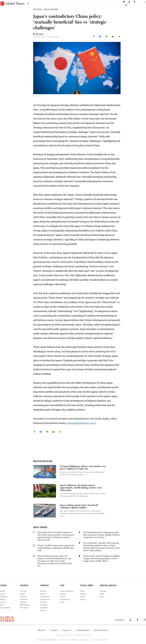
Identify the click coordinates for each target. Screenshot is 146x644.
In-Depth (103, 591)
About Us (42, 630)
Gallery (82, 597)
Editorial (43, 591)
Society (3, 594)
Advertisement (83, 630)
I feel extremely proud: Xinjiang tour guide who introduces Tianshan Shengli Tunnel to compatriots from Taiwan (101, 535)
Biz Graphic (24, 608)
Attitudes (63, 594)
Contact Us (67, 630)
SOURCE (24, 585)
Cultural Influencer (67, 591)
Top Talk (43, 602)
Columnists (44, 608)
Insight (22, 594)
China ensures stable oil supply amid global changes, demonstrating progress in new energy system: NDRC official (101, 558)
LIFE (62, 585)
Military (3, 599)
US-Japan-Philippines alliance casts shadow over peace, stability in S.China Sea (83, 467)
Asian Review (45, 599)
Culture (63, 597)
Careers (54, 630)
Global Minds (45, 597)
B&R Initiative (25, 605)
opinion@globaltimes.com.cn (82, 423)
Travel (62, 602)
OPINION (38, 9)
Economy (23, 597)
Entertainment (65, 599)
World (102, 594)
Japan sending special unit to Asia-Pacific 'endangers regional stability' (79, 506)
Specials (83, 599)
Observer (43, 594)
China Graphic (5, 608)
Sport (102, 597)
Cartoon (43, 610)
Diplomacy (4, 597)
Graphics (83, 594)
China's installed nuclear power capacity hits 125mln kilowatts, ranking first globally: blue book (56, 548)
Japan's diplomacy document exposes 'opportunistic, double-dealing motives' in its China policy (81, 488)
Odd (1, 605)
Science (3, 602)
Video (82, 591)
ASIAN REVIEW (51, 9)
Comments (24, 599)
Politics (3, 591)
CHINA (3, 585)
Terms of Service (101, 630)
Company (23, 602)
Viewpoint (44, 605)
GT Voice (23, 591)
